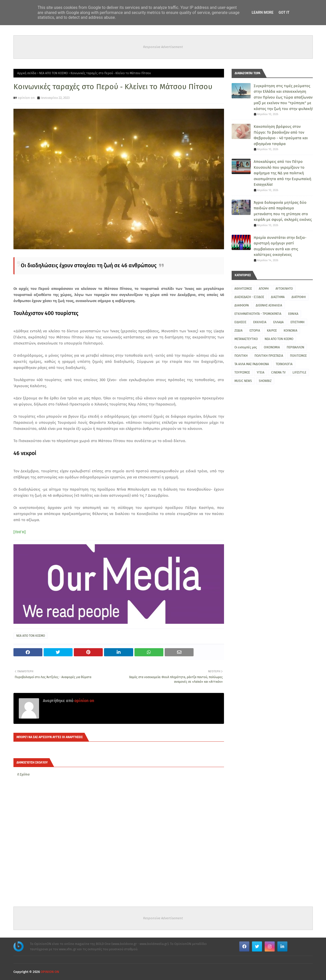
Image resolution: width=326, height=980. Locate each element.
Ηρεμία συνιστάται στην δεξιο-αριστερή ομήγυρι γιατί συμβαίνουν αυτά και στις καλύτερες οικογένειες (280, 246)
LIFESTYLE (299, 372)
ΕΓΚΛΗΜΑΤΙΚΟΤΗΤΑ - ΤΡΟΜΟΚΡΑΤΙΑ (258, 314)
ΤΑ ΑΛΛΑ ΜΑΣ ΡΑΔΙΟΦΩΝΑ (252, 364)
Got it (284, 12)
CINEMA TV (278, 372)
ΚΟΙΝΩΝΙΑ (290, 331)
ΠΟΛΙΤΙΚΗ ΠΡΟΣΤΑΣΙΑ (269, 356)
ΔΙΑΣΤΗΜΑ (278, 297)
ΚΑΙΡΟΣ (272, 331)
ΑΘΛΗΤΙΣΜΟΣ (243, 289)
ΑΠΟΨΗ (264, 289)
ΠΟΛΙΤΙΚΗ (241, 356)
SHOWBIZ (265, 381)
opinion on (26, 98)
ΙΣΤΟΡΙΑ (255, 331)
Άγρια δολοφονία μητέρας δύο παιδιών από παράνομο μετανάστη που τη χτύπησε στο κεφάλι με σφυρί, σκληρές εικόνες (283, 211)
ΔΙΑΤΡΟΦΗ (299, 297)
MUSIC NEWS (243, 381)
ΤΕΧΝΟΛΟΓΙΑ (284, 364)
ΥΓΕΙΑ (261, 372)
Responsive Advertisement (163, 47)
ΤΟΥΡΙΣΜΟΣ (242, 372)
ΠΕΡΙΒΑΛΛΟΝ (295, 347)
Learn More (263, 12)
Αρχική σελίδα (27, 73)
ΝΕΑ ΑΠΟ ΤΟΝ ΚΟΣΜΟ (53, 73)
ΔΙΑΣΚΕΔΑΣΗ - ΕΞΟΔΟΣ (249, 297)
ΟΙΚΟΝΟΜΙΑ (272, 347)
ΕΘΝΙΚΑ (293, 314)
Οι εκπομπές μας (246, 347)
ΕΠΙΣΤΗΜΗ (297, 322)
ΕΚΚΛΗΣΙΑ (260, 322)
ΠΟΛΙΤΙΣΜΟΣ (298, 356)
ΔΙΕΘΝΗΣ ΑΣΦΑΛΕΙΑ (269, 305)
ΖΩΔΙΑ (238, 331)
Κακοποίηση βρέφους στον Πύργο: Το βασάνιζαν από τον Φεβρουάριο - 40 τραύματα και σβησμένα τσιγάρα (281, 135)
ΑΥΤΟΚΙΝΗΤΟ (284, 289)
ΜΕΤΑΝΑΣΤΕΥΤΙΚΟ (246, 339)
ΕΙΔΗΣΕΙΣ (240, 322)
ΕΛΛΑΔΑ (278, 322)
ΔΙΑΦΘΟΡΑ (242, 305)
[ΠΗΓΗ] (20, 532)
